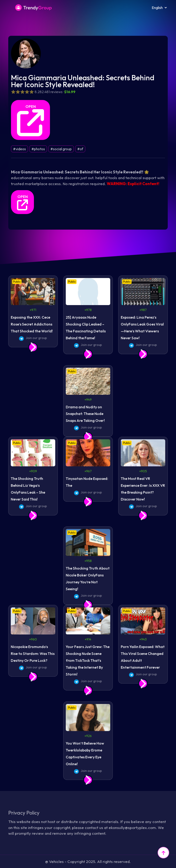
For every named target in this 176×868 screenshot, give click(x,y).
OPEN (30, 120)
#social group (61, 149)
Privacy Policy (24, 813)
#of (80, 149)
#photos (38, 149)
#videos (19, 149)
